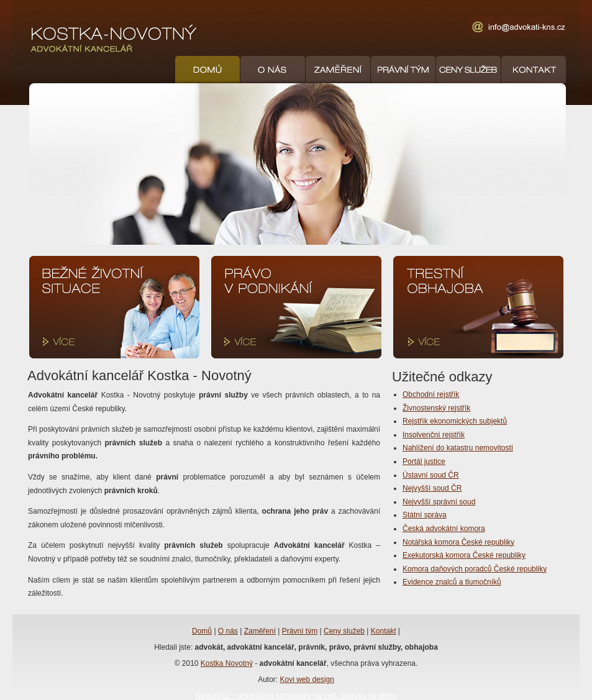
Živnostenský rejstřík (436, 408)
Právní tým (300, 631)
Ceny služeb (344, 631)
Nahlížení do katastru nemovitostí (458, 448)
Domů (202, 631)
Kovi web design (307, 680)
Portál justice (424, 461)
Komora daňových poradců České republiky (475, 569)
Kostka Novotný (227, 663)
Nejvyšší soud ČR (432, 488)
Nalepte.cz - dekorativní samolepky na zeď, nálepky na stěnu (296, 696)
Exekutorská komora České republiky (464, 555)
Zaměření (260, 631)
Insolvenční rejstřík (434, 435)
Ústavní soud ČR (431, 475)
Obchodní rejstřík (431, 394)
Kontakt (384, 631)
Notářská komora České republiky (458, 542)
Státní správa (425, 515)
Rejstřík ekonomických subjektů (455, 421)
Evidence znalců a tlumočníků (452, 582)
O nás (228, 631)
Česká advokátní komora (444, 529)
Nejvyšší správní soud (439, 502)
